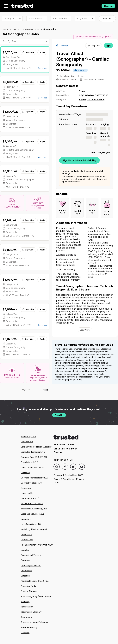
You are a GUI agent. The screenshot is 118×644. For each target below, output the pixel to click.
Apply (42, 52)
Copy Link (28, 52)
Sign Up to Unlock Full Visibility (79, 160)
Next (45, 390)
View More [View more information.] (85, 330)
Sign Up (108, 6)
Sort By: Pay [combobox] (9, 41)
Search (107, 19)
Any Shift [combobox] (82, 19)
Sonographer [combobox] (12, 19)
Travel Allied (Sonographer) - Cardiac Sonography (83, 59)
